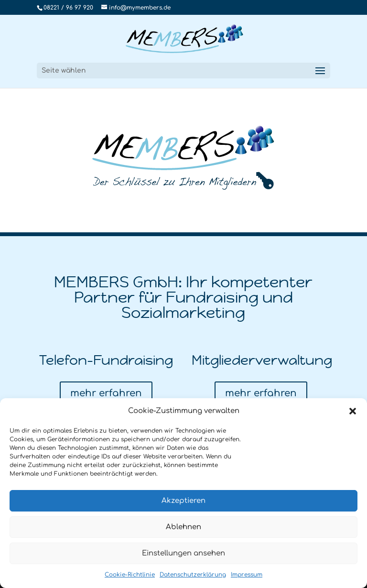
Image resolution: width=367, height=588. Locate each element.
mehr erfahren (106, 393)
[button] (353, 411)
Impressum (247, 575)
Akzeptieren (183, 501)
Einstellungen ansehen (183, 553)
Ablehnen (183, 527)
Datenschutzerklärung (193, 575)
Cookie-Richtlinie (130, 575)
